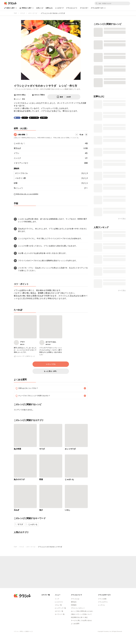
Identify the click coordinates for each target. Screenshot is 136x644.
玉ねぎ (17, 510)
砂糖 (16, 183)
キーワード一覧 (60, 614)
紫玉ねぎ (17, 148)
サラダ (42, 449)
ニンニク (17, 158)
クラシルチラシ (103, 602)
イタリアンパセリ (21, 163)
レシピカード (59, 8)
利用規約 (74, 605)
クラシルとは (75, 599)
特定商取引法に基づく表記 (79, 617)
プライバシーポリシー (78, 608)
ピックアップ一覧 (60, 608)
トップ (57, 599)
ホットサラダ (70, 449)
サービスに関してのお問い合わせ (81, 620)
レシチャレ (102, 605)
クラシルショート (72, 8)
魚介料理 (17, 449)
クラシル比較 (102, 599)
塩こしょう (18, 188)
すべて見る (122, 219)
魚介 (41, 510)
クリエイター (84, 8)
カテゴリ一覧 (59, 611)
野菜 (41, 479)
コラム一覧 (58, 605)
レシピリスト (59, 602)
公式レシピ (40, 8)
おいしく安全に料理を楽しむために (82, 611)
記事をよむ (49, 8)
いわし (68, 510)
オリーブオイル (21, 173)
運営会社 (74, 602)
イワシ (17, 153)
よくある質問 (75, 624)
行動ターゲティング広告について (81, 614)
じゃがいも (19, 143)
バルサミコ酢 (21, 178)
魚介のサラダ (19, 479)
